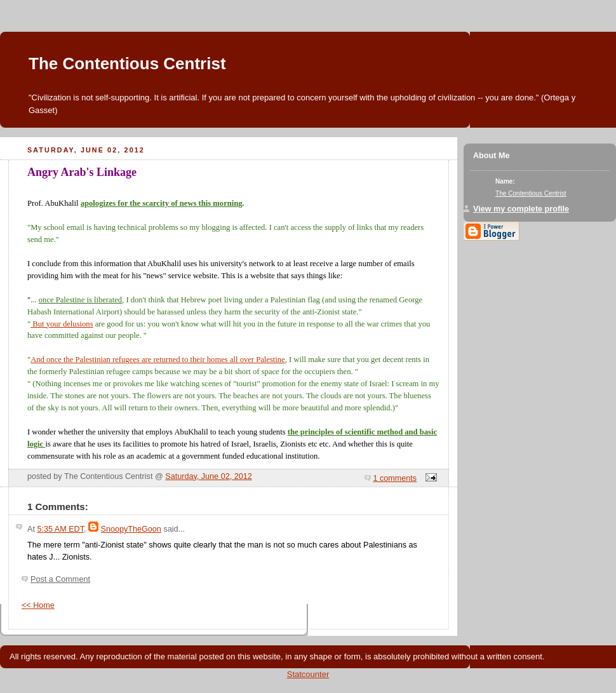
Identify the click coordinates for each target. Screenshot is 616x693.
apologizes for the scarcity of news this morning (162, 203)
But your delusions (62, 324)
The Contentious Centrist (127, 64)
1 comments (395, 478)
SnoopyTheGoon (131, 529)
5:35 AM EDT (60, 529)
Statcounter (308, 674)
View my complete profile (521, 209)
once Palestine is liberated (80, 300)
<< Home (38, 605)
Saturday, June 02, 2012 (208, 476)
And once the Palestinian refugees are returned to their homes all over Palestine (158, 360)
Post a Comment (60, 579)
